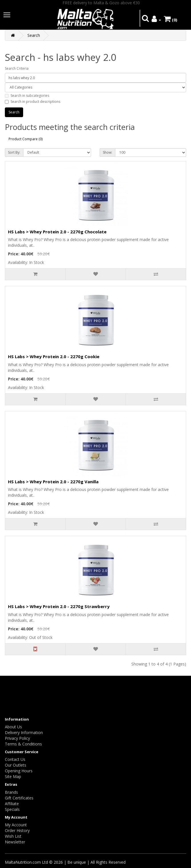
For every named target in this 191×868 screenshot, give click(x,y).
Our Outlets (16, 765)
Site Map (13, 776)
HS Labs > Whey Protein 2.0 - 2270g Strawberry (59, 606)
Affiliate (12, 804)
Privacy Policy (17, 738)
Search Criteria (17, 68)
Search (34, 35)
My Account (16, 825)
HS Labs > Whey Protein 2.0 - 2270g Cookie (54, 356)
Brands (11, 792)
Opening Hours (19, 771)
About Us (13, 727)
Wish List (13, 836)
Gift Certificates (19, 798)
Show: (107, 152)
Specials (12, 809)
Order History (17, 830)
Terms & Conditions (23, 744)
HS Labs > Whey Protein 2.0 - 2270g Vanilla (53, 482)
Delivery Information (24, 732)
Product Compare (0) (26, 139)
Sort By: (14, 152)
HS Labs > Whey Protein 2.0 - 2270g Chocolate (57, 232)
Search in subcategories (27, 96)
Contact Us (15, 759)
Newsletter (15, 842)
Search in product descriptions (33, 102)
